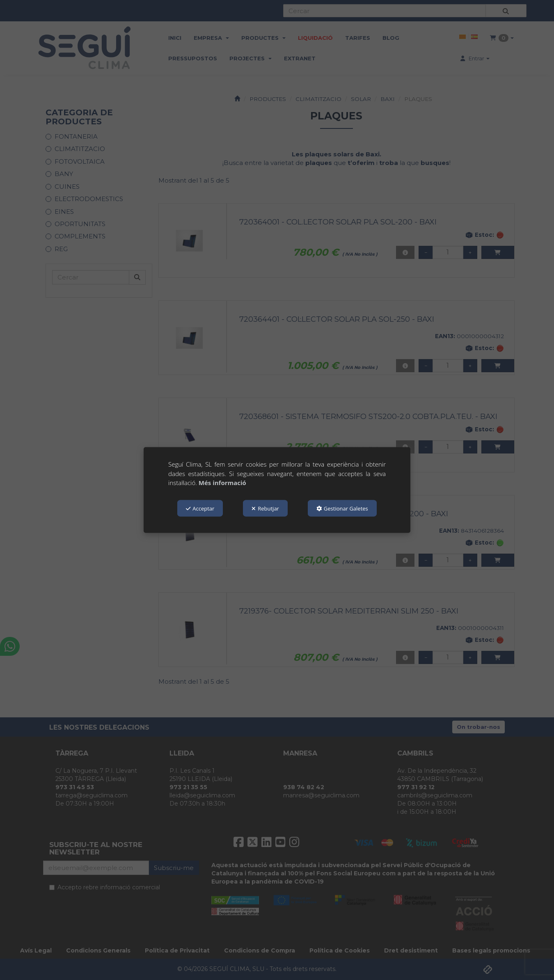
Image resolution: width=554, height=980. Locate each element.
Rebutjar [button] (265, 508)
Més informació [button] (222, 483)
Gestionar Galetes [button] (342, 508)
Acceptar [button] (200, 508)
